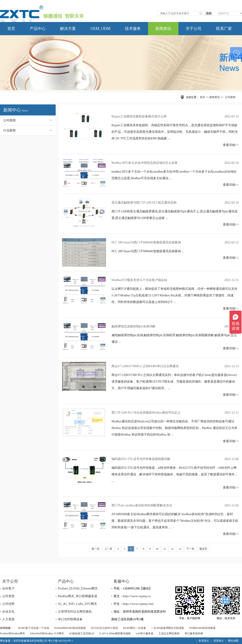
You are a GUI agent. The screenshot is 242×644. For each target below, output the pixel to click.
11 (165, 549)
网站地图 (233, 641)
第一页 (95, 549)
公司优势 (8, 604)
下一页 (190, 549)
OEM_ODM (100, 29)
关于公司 (194, 29)
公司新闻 (28, 120)
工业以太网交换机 (169, 633)
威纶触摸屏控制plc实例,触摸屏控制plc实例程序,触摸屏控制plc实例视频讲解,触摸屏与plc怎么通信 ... (174, 338)
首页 (11, 29)
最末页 (203, 549)
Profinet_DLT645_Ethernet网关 (78, 588)
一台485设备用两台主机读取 (168, 628)
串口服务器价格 (194, 633)
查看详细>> (231, 145)
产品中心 (38, 29)
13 (180, 549)
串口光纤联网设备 (70, 619)
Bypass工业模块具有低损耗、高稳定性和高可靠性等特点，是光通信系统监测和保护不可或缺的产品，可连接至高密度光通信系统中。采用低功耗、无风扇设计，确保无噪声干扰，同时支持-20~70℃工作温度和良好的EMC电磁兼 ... (175, 132)
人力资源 (8, 619)
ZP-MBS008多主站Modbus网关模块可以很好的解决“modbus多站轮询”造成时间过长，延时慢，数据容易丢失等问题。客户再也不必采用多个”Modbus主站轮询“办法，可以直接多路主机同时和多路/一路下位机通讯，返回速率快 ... (175, 521)
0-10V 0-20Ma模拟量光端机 (115, 633)
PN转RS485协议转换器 (202, 628)
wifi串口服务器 (145, 633)
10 (157, 549)
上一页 (108, 549)
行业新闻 (28, 130)
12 (172, 549)
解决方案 (68, 29)
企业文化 (8, 612)
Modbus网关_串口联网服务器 (78, 596)
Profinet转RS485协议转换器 (70, 628)
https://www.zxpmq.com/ (138, 604)
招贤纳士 (219, 641)
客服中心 (121, 581)
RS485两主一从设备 (135, 628)
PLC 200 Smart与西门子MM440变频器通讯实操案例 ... (148, 251)
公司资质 (8, 596)
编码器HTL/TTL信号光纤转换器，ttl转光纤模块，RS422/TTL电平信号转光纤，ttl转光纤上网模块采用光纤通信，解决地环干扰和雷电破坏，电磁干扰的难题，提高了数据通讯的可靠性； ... (175, 474)
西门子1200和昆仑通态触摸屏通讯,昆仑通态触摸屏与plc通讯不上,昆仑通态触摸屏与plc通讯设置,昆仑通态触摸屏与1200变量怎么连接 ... (175, 215)
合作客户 (8, 588)
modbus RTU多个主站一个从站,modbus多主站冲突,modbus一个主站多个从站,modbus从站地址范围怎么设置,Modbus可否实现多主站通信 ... (174, 175)
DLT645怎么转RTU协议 (104, 628)
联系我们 (204, 641)
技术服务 (133, 29)
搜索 (209, 13)
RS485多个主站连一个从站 (34, 628)
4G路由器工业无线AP (82, 633)
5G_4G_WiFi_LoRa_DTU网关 (77, 604)
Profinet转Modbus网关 (13, 633)
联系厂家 (224, 29)
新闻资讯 (163, 29)
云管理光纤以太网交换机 (75, 612)
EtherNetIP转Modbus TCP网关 (47, 633)
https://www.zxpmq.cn (137, 596)
